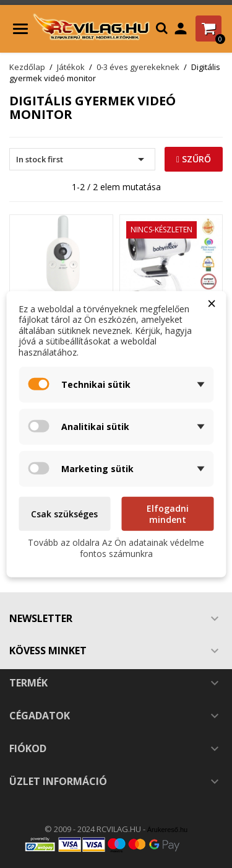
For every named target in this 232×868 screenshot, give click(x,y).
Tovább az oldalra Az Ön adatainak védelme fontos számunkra (116, 548)
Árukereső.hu (167, 830)
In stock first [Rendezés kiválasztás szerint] (82, 159)
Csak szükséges (64, 514)
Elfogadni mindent (168, 514)
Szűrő (194, 159)
